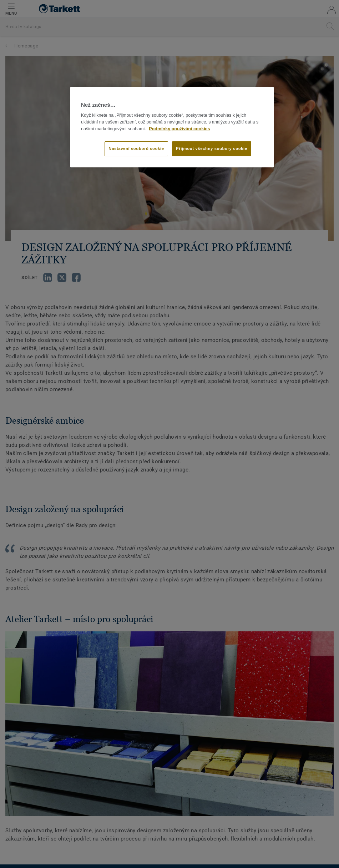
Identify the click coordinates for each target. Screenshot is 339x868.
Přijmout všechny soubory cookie (212, 148)
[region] (172, 127)
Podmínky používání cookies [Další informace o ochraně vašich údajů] (179, 129)
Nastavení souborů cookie (136, 148)
